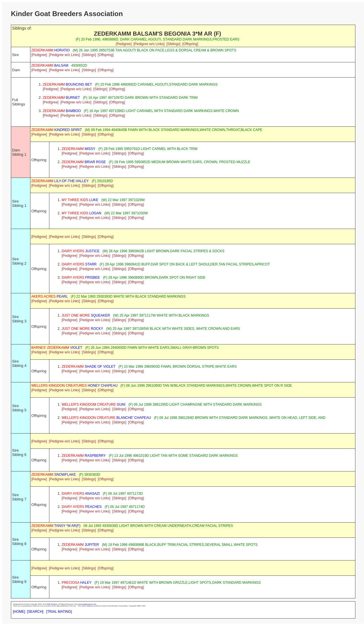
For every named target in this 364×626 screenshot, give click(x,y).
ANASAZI (81, 494)
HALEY (77, 583)
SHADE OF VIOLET (89, 367)
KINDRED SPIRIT (57, 130)
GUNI (94, 405)
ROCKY (82, 329)
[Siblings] (174, 44)
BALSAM (50, 66)
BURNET (61, 98)
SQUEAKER (86, 315)
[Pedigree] (124, 44)
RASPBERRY (84, 456)
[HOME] (19, 612)
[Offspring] (190, 44)
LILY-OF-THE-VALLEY (60, 181)
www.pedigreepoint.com (87, 604)
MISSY (79, 149)
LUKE (80, 200)
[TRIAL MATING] (59, 612)
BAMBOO (62, 111)
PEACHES (82, 507)
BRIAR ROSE (84, 162)
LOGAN (82, 213)
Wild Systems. (53, 604)
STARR (79, 264)
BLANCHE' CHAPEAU (106, 418)
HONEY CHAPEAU (74, 386)
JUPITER (80, 545)
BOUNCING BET (67, 84)
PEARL (50, 296)
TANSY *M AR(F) (56, 526)
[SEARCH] (35, 612)
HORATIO (51, 50)
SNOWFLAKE (54, 475)
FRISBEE (81, 278)
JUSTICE (81, 251)
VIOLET (57, 348)
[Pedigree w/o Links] (149, 44)
